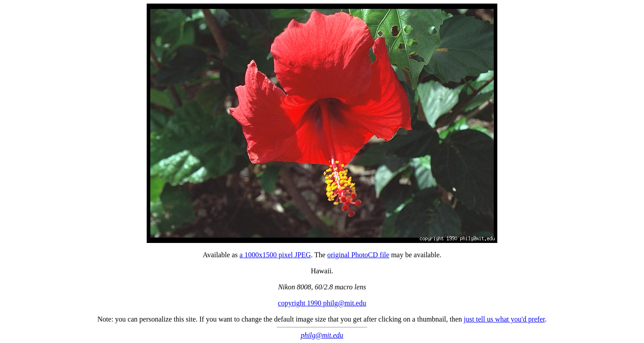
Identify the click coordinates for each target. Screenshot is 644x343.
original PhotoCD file (358, 255)
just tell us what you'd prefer (504, 319)
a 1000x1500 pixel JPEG (275, 255)
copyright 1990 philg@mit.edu (322, 303)
